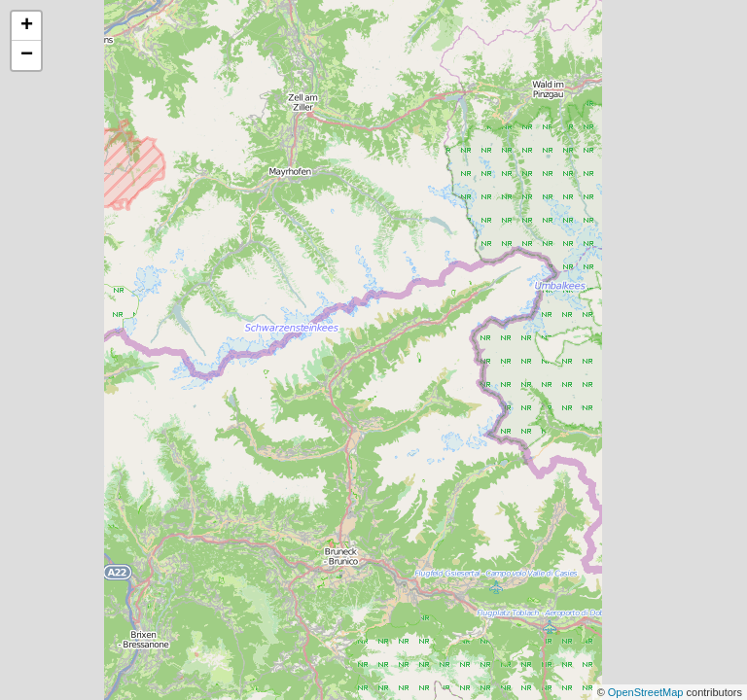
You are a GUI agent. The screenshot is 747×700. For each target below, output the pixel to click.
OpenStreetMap (647, 692)
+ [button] (27, 26)
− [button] (27, 55)
